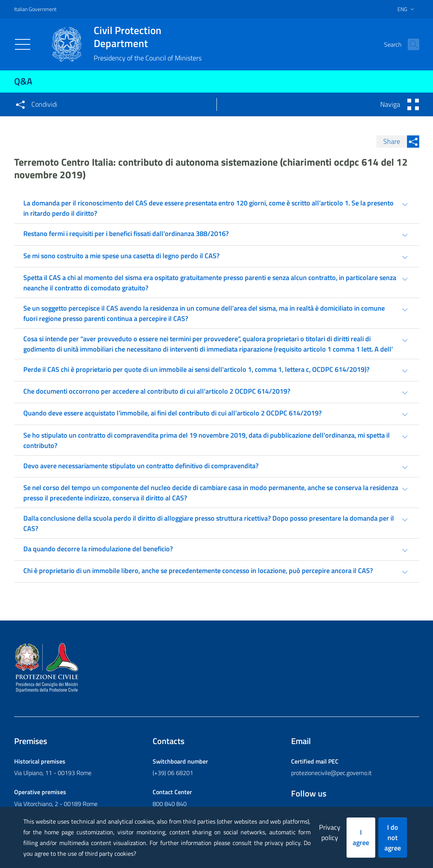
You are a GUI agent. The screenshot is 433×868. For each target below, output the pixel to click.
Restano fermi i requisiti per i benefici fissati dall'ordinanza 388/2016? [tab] (126, 234)
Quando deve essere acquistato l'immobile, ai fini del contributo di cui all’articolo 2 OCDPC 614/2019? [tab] (173, 413)
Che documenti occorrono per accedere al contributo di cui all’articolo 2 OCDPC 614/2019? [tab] (157, 391)
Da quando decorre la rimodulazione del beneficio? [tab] (98, 549)
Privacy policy (330, 832)
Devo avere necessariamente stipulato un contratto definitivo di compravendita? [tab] (141, 466)
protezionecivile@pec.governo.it (331, 773)
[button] (410, 44)
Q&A (23, 81)
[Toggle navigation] (23, 44)
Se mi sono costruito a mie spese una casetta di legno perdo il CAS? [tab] (121, 256)
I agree (361, 837)
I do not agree (393, 838)
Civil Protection (148, 37)
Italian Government (35, 9)
